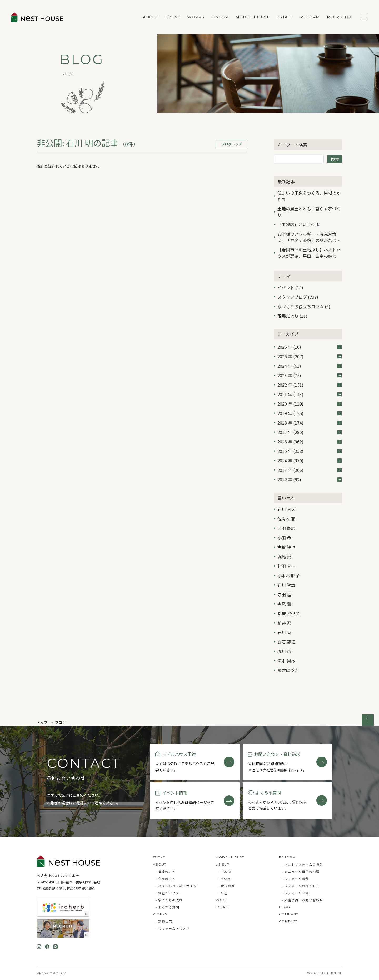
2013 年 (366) (310, 470)
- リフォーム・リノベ (173, 928)
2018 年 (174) (310, 423)
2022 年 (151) (310, 385)
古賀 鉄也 (286, 547)
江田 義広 (286, 528)
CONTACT (288, 921)
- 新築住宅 (164, 921)
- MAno (224, 879)
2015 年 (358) (310, 451)
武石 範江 (286, 642)
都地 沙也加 (288, 613)
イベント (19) (290, 287)
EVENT (173, 17)
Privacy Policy (51, 973)
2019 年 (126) (310, 413)
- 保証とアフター (169, 893)
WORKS (196, 17)
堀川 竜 (284, 651)
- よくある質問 (167, 907)
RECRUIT (337, 17)
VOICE (222, 900)
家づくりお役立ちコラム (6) (304, 306)
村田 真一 (286, 566)
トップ (42, 722)
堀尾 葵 (284, 557)
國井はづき (288, 670)
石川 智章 (286, 585)
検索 (335, 159)
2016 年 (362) (310, 442)
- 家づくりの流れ (169, 900)
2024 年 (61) (310, 366)
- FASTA (225, 872)
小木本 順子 (288, 575)
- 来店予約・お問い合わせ (302, 900)
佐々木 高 (286, 519)
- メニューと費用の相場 (301, 872)
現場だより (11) (292, 316)
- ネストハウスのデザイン (176, 886)
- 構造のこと (166, 872)
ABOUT (151, 17)
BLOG (285, 907)
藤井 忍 (284, 623)
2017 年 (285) (310, 432)
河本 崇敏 (286, 661)
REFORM (310, 17)
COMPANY (289, 914)
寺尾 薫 (284, 604)
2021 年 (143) (310, 394)
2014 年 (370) (310, 461)
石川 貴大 (286, 509)
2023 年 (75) (310, 375)
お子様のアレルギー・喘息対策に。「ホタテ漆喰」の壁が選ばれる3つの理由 (309, 238)
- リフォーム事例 (295, 879)
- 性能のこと (166, 879)
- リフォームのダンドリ (301, 886)
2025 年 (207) (310, 356)
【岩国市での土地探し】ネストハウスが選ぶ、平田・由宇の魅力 (309, 253)
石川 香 (284, 632)
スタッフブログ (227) (298, 297)
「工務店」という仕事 (298, 224)
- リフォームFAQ (295, 893)
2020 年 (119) (310, 404)
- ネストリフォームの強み (302, 864)
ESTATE (285, 17)
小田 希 (284, 538)
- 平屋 (223, 893)
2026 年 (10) (310, 347)
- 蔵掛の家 (226, 886)
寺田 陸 (284, 594)
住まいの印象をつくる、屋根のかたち (309, 196)
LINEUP (220, 17)
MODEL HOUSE (253, 17)
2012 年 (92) (310, 479)
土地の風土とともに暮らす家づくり (309, 212)
